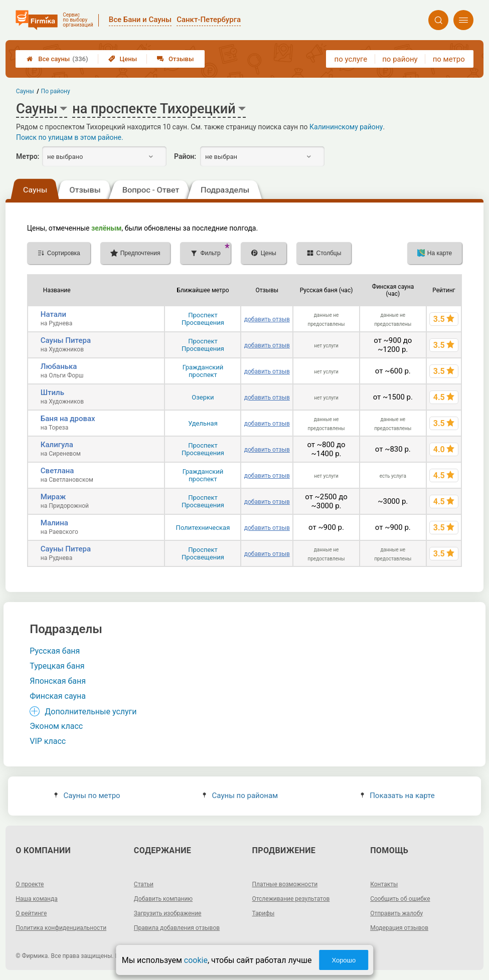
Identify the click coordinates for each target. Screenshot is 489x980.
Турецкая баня (57, 666)
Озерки (203, 397)
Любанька (59, 366)
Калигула (57, 445)
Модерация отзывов (399, 928)
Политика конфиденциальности (61, 928)
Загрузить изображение (168, 913)
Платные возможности (285, 884)
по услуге (351, 59)
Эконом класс (56, 726)
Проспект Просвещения (203, 319)
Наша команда (37, 899)
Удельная (203, 423)
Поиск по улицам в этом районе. (70, 137)
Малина (54, 523)
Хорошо (344, 960)
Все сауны (57, 59)
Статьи (144, 884)
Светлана (57, 471)
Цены (123, 59)
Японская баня (58, 681)
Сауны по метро (87, 796)
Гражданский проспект (203, 371)
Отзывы (175, 59)
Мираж (53, 497)
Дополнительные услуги (91, 712)
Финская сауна (58, 696)
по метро (449, 59)
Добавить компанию (163, 899)
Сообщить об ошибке (400, 899)
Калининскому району (346, 127)
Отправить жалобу (396, 913)
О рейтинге (31, 913)
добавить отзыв (267, 319)
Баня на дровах (68, 419)
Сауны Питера (66, 340)
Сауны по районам (240, 796)
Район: (185, 156)
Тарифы (264, 913)
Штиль (52, 393)
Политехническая (203, 528)
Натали (53, 314)
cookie (196, 960)
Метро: (28, 156)
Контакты (384, 884)
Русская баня (55, 651)
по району (400, 59)
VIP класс (48, 741)
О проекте (30, 884)
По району (56, 91)
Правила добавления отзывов (177, 928)
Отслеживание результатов (291, 899)
